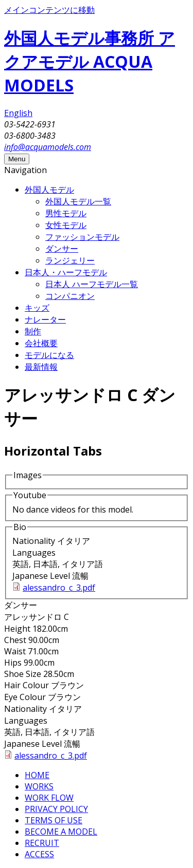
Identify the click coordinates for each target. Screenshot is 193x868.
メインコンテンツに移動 (49, 10)
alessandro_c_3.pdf (59, 588)
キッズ (37, 308)
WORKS (39, 786)
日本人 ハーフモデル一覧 (92, 284)
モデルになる (49, 355)
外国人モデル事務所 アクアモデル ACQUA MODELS (90, 61)
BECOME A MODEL (61, 832)
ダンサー (62, 249)
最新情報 (41, 367)
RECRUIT (42, 843)
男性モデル (66, 213)
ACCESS (39, 854)
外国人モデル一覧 (78, 201)
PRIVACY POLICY (56, 809)
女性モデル (66, 225)
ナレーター (45, 319)
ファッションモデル (82, 237)
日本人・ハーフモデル (66, 272)
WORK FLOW (49, 798)
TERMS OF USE (54, 820)
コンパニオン (70, 296)
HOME (37, 775)
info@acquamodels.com (48, 147)
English (18, 113)
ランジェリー (70, 260)
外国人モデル (49, 190)
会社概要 (41, 343)
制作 (33, 331)
